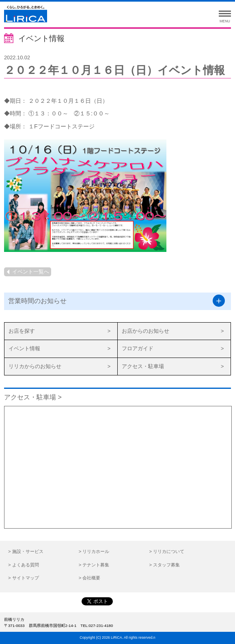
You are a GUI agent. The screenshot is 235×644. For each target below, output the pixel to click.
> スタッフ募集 (164, 565)
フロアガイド (138, 348)
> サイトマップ (24, 578)
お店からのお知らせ (146, 331)
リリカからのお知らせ (35, 366)
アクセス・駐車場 (143, 366)
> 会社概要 (90, 578)
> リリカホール (94, 551)
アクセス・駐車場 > (33, 397)
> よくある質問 (24, 565)
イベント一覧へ (31, 272)
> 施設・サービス (26, 551)
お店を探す (22, 331)
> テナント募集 (94, 565)
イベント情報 (24, 348)
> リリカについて (167, 551)
